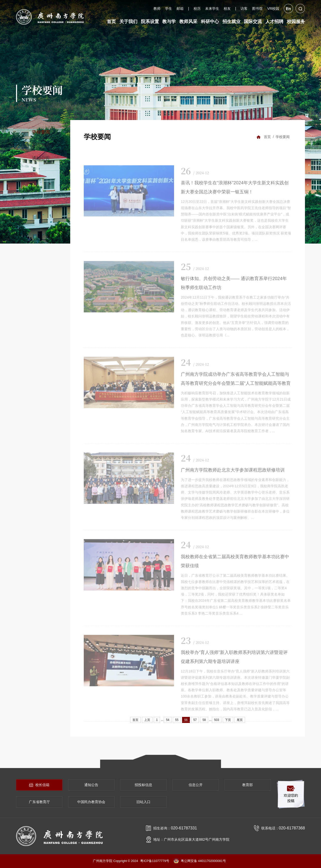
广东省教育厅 (39, 802)
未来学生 (212, 9)
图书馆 (257, 9)
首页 (267, 137)
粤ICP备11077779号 (155, 861)
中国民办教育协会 (91, 802)
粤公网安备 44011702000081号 (200, 861)
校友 (227, 9)
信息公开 (196, 785)
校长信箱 (39, 785)
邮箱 (180, 9)
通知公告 (41, 158)
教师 (157, 9)
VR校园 (273, 9)
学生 (169, 9)
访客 (244, 9)
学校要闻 (41, 132)
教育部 (248, 785)
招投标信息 (143, 785)
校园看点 (41, 145)
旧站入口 (143, 802)
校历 (197, 9)
